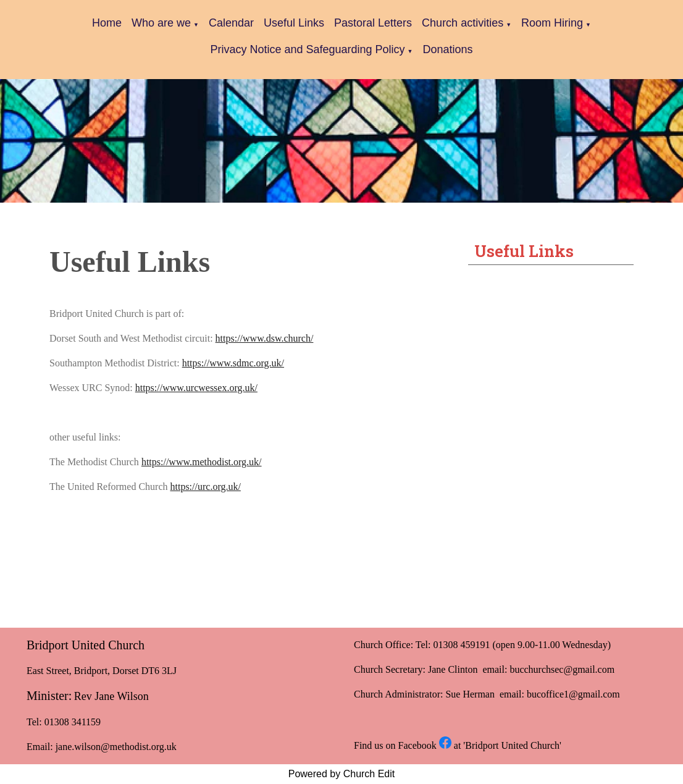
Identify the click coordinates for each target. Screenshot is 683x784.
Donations (448, 49)
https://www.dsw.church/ (265, 338)
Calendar (231, 23)
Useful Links (294, 23)
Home (107, 23)
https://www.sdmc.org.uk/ (233, 363)
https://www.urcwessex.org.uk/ (196, 388)
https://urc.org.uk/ (206, 487)
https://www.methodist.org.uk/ (202, 462)
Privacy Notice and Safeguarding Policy (307, 49)
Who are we (161, 23)
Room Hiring (552, 23)
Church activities (463, 23)
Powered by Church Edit (342, 774)
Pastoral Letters (373, 23)
